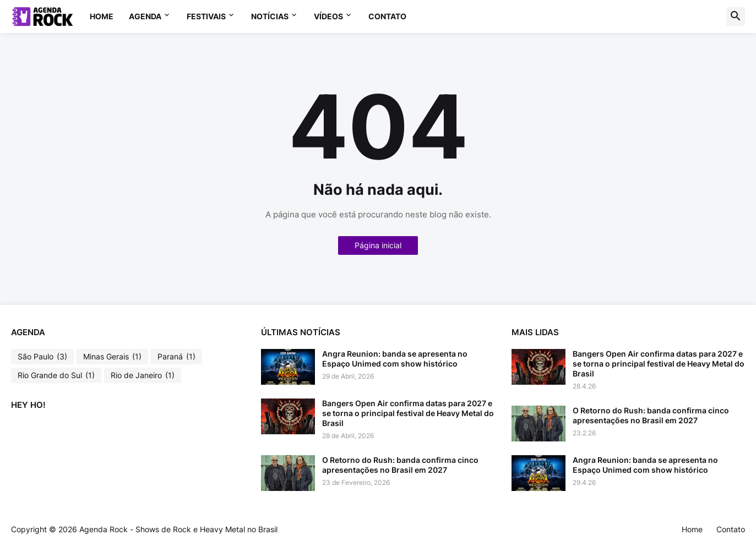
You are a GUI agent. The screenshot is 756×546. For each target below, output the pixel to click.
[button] (736, 17)
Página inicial (378, 245)
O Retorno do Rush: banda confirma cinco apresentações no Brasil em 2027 (400, 465)
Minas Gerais (112, 357)
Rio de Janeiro (143, 375)
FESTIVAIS (206, 16)
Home (102, 16)
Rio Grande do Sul (56, 375)
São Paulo (42, 357)
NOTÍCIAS (270, 16)
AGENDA (145, 16)
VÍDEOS (328, 16)
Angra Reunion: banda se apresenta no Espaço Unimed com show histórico (395, 359)
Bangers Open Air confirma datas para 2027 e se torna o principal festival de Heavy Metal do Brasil (408, 413)
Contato (387, 16)
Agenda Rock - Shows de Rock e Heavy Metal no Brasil (178, 529)
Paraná (176, 357)
